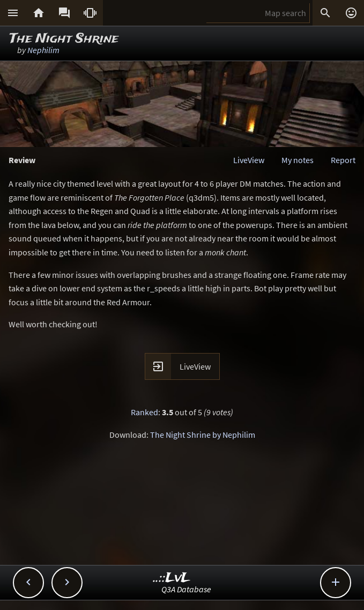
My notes (298, 160)
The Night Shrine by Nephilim (203, 435)
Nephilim (43, 50)
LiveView (249, 160)
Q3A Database (186, 589)
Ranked (144, 412)
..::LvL (172, 578)
